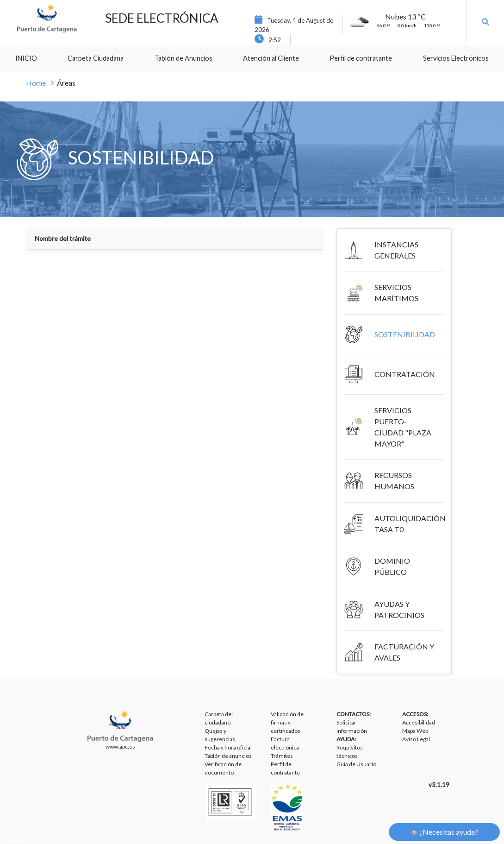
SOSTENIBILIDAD (405, 334)
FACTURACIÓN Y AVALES (404, 652)
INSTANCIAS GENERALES (396, 250)
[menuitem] (26, 58)
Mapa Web (415, 731)
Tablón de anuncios (228, 756)
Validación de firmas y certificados (287, 722)
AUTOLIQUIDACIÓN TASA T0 (410, 524)
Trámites (282, 756)
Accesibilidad (419, 722)
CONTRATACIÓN (405, 374)
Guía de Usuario (356, 764)
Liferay (16, 840)
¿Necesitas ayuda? (444, 832)
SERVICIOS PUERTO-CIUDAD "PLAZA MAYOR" (403, 427)
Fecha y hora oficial (228, 747)
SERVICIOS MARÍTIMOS (396, 293)
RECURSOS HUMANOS (394, 481)
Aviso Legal (416, 739)
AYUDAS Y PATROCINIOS (399, 609)
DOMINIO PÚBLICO (392, 566)
